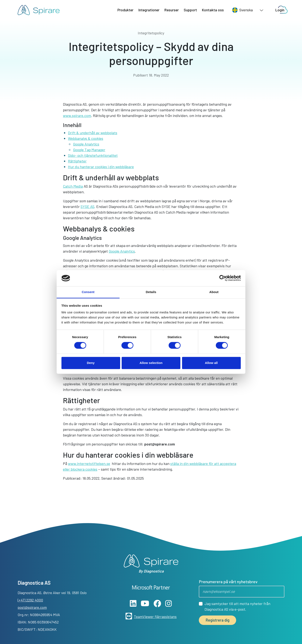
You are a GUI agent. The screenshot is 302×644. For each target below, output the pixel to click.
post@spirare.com (160, 444)
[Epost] (242, 592)
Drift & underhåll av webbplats (93, 133)
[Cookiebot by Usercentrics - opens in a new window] (222, 278)
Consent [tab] (88, 292)
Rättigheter (77, 161)
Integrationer (149, 10)
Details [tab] (151, 292)
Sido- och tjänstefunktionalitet (93, 155)
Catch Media (73, 186)
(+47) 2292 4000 (30, 600)
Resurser (172, 10)
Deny (91, 363)
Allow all (211, 363)
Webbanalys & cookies (86, 138)
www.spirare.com (77, 116)
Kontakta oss (213, 10)
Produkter (125, 10)
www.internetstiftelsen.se (89, 464)
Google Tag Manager (89, 150)
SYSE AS (87, 206)
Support (190, 10)
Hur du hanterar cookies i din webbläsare (101, 167)
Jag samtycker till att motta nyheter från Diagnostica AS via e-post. (237, 606)
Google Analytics (86, 144)
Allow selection (151, 363)
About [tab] (214, 292)
